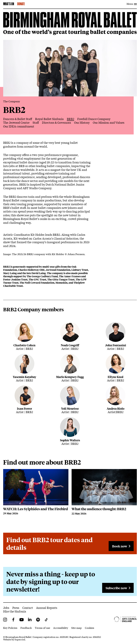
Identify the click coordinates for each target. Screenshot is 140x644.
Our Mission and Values (109, 122)
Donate (21, 4)
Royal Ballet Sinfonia (49, 119)
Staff (36, 122)
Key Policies (10, 628)
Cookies (89, 628)
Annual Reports (47, 608)
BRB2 (70, 119)
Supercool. (20, 639)
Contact (28, 608)
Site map (76, 628)
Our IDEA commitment (19, 126)
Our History (82, 122)
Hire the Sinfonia (15, 611)
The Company (12, 101)
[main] (70, 306)
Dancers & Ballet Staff (18, 119)
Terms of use (42, 628)
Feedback (26, 628)
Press (16, 608)
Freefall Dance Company (94, 119)
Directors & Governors (56, 122)
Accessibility (61, 628)
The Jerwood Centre (16, 122)
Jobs (6, 608)
